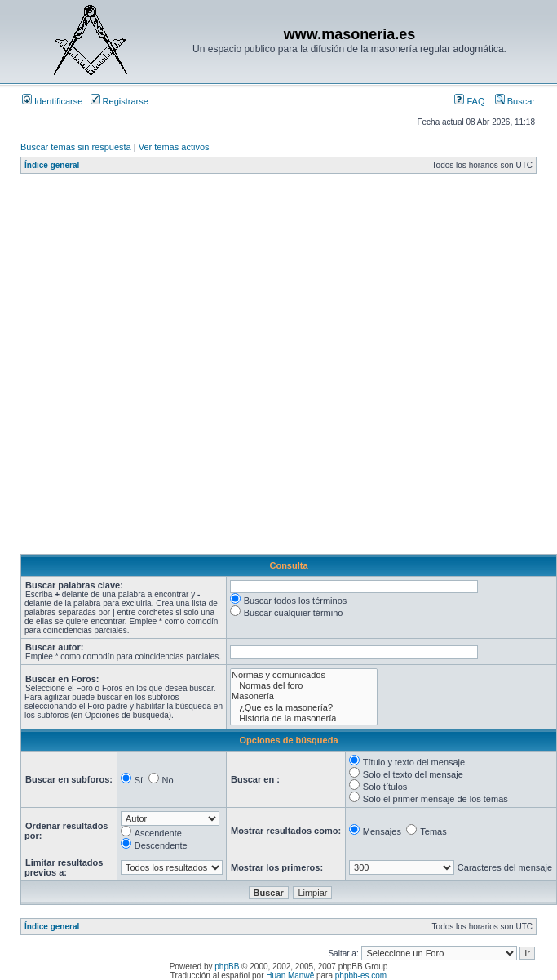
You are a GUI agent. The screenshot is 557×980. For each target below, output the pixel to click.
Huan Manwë (290, 976)
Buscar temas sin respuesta (76, 147)
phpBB (227, 967)
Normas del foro (304, 686)
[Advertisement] (186, 368)
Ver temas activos (174, 147)
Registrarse (119, 101)
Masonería (304, 696)
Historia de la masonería (304, 718)
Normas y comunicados (304, 675)
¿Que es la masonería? (304, 708)
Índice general (52, 165)
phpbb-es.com (361, 976)
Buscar (515, 101)
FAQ (469, 101)
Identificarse (52, 101)
